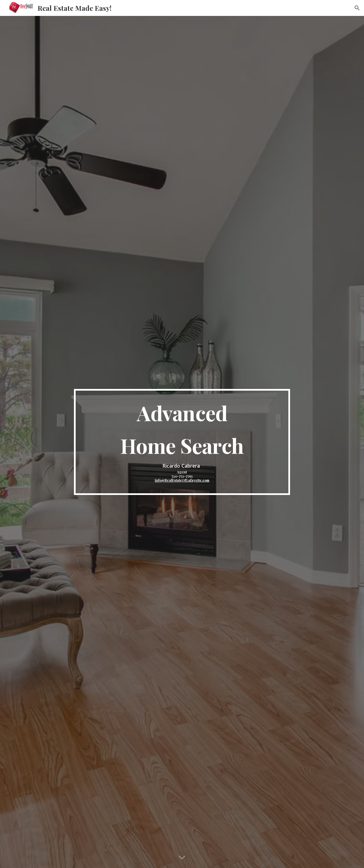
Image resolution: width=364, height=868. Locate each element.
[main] (182, 442)
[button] (357, 8)
